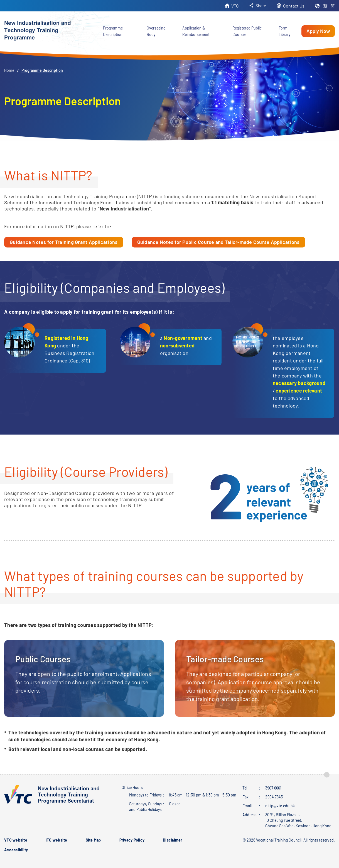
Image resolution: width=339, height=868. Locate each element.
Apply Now (318, 31)
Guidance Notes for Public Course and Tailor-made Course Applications (218, 242)
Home (9, 70)
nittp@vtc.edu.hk (280, 806)
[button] (257, 6)
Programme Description (42, 70)
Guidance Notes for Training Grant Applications (64, 242)
